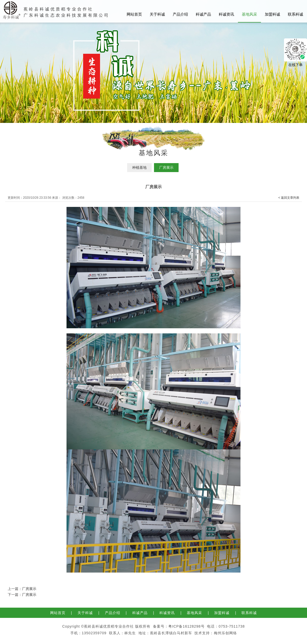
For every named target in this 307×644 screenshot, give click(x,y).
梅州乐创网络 (225, 633)
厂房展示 (166, 167)
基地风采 (249, 14)
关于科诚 (157, 14)
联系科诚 (295, 14)
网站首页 (134, 14)
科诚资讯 (226, 14)
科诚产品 (203, 14)
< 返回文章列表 (289, 198)
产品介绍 (180, 14)
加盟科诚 (272, 14)
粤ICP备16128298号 (187, 626)
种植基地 (139, 167)
